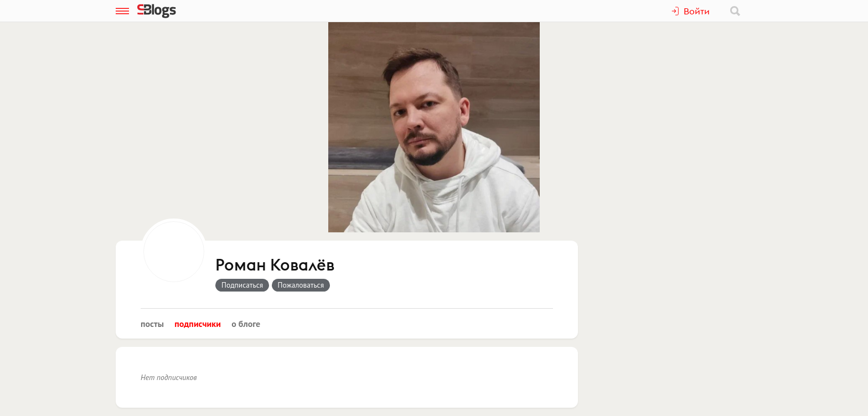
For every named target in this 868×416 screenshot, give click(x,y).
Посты (152, 324)
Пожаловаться (301, 285)
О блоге (246, 324)
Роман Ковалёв (275, 266)
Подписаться (242, 285)
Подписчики (198, 324)
